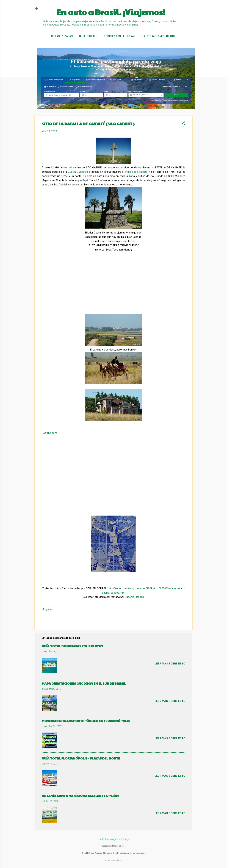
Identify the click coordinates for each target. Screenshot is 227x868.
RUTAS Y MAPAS (62, 36)
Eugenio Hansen (134, 597)
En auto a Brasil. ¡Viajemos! (111, 12)
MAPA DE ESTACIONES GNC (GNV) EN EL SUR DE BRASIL (84, 683)
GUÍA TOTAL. (88, 36)
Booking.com (49, 433)
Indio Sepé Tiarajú (136, 172)
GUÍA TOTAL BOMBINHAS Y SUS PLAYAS (72, 646)
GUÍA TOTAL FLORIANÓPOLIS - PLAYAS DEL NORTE (81, 758)
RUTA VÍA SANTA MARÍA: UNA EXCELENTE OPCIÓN (80, 796)
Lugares (48, 609)
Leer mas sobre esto (170, 664)
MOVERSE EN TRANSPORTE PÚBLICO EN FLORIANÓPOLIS (86, 721)
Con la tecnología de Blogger (114, 839)
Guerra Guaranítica (79, 172)
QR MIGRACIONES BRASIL (159, 36)
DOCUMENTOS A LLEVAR (120, 36)
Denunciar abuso (113, 860)
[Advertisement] (68, 287)
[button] (183, 124)
